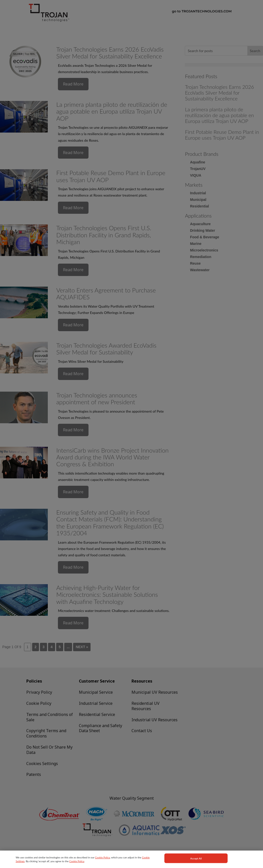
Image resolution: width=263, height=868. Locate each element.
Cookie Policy (103, 861)
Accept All (196, 862)
